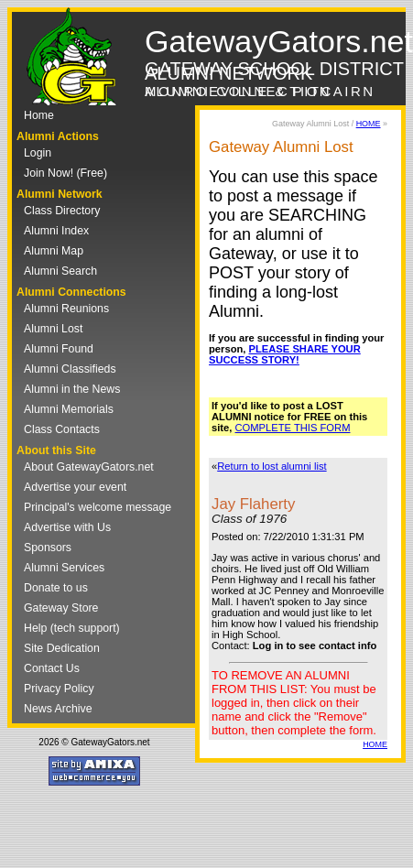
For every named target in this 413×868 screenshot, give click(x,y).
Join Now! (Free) (65, 173)
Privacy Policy (59, 689)
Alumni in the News (72, 389)
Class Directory (62, 211)
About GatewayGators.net (89, 467)
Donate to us (56, 588)
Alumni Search (60, 271)
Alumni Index (56, 231)
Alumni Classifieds (70, 369)
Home (39, 115)
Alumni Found (59, 349)
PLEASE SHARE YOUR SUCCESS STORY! (285, 354)
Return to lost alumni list (272, 466)
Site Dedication (62, 648)
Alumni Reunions (66, 309)
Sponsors (48, 548)
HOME (369, 124)
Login (38, 153)
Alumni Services (64, 568)
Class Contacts (62, 429)
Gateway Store (61, 608)
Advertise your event (75, 487)
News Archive (58, 709)
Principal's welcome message (98, 507)
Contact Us (52, 668)
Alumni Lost (53, 329)
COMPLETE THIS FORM (293, 428)
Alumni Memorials (69, 409)
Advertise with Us (67, 527)
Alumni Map (54, 251)
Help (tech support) (72, 628)
